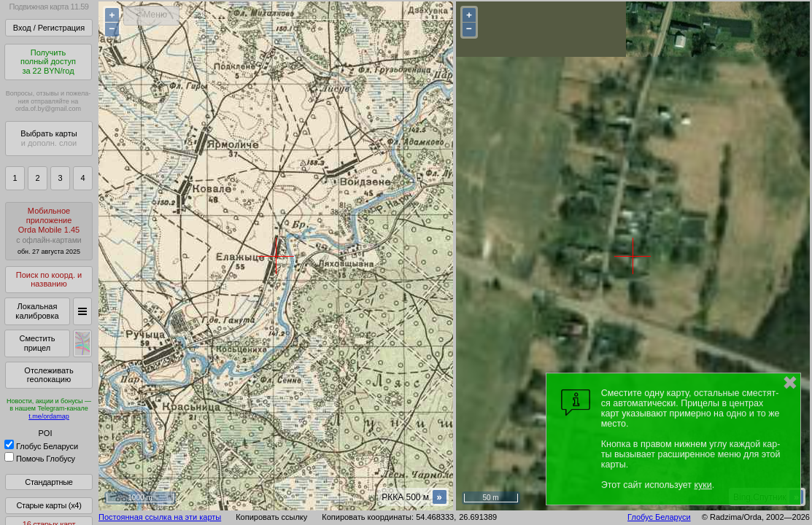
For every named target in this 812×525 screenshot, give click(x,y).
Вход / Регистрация (49, 28)
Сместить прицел (37, 343)
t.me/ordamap (49, 416)
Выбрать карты (49, 138)
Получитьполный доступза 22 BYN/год (48, 62)
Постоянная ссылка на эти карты (160, 517)
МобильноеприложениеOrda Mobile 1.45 (49, 231)
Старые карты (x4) (49, 505)
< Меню (151, 15)
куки (703, 485)
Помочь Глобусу (40, 459)
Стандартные (49, 482)
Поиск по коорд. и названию (49, 280)
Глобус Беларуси (41, 446)
